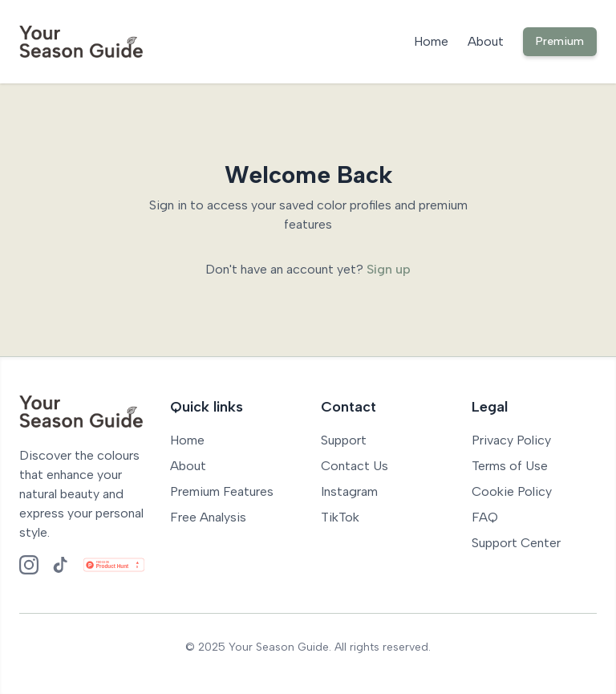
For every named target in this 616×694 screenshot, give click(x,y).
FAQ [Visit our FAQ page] (485, 517)
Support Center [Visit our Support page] (516, 543)
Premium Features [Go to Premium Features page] (222, 491)
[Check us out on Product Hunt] (114, 565)
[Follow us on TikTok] (61, 565)
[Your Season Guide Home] (81, 42)
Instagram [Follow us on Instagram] (349, 491)
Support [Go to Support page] (344, 440)
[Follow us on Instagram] (29, 565)
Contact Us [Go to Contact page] (355, 466)
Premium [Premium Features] (560, 41)
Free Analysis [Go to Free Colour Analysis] (208, 517)
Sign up (389, 269)
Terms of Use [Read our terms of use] (510, 466)
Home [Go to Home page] (187, 440)
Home (431, 41)
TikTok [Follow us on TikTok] (340, 517)
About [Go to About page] (188, 466)
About (486, 41)
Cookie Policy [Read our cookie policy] (512, 491)
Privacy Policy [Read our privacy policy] (511, 440)
